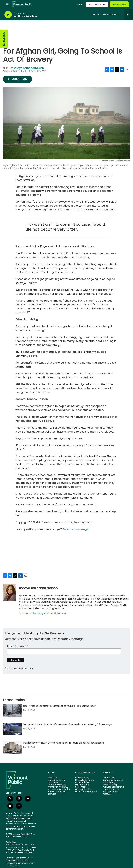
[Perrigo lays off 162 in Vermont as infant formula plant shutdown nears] (12, 748)
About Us (53, 778)
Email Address (18, 646)
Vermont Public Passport (110, 793)
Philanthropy (109, 783)
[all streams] (129, 15)
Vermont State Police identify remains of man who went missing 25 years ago (68, 724)
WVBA (21, 845)
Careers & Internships (59, 789)
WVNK (27, 845)
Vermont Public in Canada (57, 793)
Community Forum (58, 787)
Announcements (57, 780)
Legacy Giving (110, 785)
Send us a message (75, 529)
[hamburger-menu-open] (7, 4)
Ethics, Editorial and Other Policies (85, 781)
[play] (8, 15)
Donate (121, 4)
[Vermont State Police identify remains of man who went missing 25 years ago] (12, 729)
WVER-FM (10, 853)
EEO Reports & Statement (82, 786)
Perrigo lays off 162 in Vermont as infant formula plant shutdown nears (64, 743)
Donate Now (109, 778)
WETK (21, 850)
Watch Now (97, 4)
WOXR (21, 847)
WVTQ (33, 845)
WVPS (8, 850)
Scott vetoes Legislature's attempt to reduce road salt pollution (60, 706)
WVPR (8, 847)
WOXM (14, 845)
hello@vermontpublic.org (17, 863)
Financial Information (86, 792)
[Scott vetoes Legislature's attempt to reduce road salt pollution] (12, 711)
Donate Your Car (111, 789)
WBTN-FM (29, 853)
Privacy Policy (82, 778)
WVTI (8, 845)
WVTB (27, 850)
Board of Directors (57, 785)
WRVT (15, 847)
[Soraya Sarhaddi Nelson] (9, 593)
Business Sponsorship (113, 787)
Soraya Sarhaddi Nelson (29, 68)
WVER (33, 850)
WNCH (27, 847)
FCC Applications (84, 789)
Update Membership (113, 780)
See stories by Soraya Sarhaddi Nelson (42, 613)
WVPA (34, 847)
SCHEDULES (4, 39)
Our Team (53, 783)
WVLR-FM (19, 853)
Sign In (79, 4)
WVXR (15, 850)
